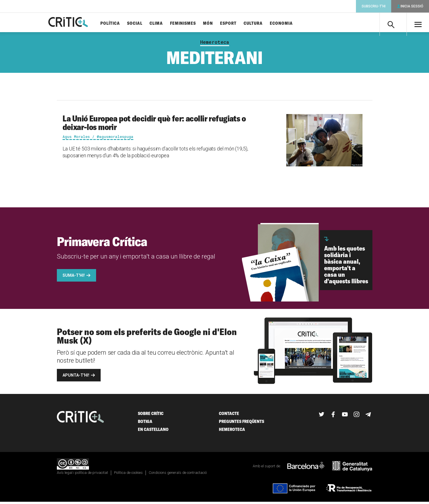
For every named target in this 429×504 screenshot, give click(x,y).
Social (144, 23)
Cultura (263, 23)
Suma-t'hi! (74, 278)
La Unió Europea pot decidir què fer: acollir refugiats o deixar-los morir (154, 125)
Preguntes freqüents (242, 424)
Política (120, 23)
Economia (291, 23)
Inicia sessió (412, 6)
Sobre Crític (151, 416)
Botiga (145, 424)
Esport (238, 23)
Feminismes (193, 23)
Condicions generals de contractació (178, 475)
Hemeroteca (215, 44)
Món (218, 23)
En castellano (153, 432)
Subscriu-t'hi (374, 6)
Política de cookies (128, 475)
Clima (166, 23)
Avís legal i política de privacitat (82, 475)
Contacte (229, 416)
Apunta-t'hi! (76, 377)
